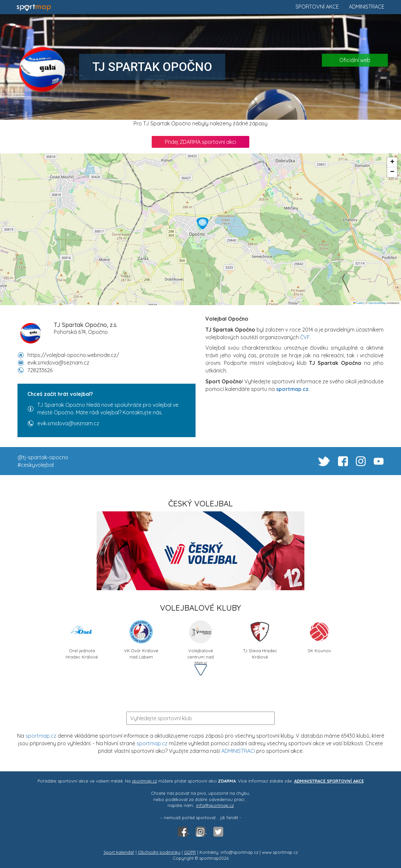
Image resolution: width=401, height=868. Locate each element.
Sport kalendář (119, 852)
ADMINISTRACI (238, 751)
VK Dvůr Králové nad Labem (141, 638)
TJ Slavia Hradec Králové (260, 638)
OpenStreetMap (377, 303)
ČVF (305, 337)
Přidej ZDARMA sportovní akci (200, 142)
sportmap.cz (41, 736)
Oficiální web (355, 60)
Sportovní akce (317, 7)
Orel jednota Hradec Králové (82, 638)
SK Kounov (319, 636)
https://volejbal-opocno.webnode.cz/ (73, 355)
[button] (202, 223)
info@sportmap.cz (215, 805)
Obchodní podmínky (159, 852)
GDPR (190, 852)
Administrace (367, 7)
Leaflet (358, 303)
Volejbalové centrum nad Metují (200, 638)
